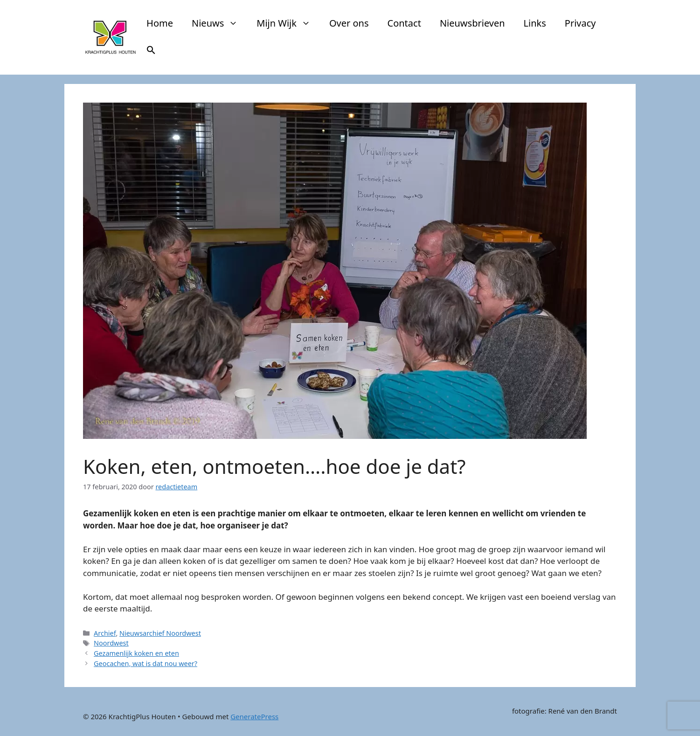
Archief (105, 633)
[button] (151, 51)
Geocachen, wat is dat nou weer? (146, 663)
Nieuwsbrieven (472, 23)
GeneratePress (254, 716)
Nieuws (219, 23)
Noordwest (111, 643)
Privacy (580, 23)
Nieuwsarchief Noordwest (160, 633)
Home (160, 23)
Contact (404, 23)
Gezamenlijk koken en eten (136, 653)
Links (535, 23)
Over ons (349, 23)
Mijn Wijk (288, 23)
